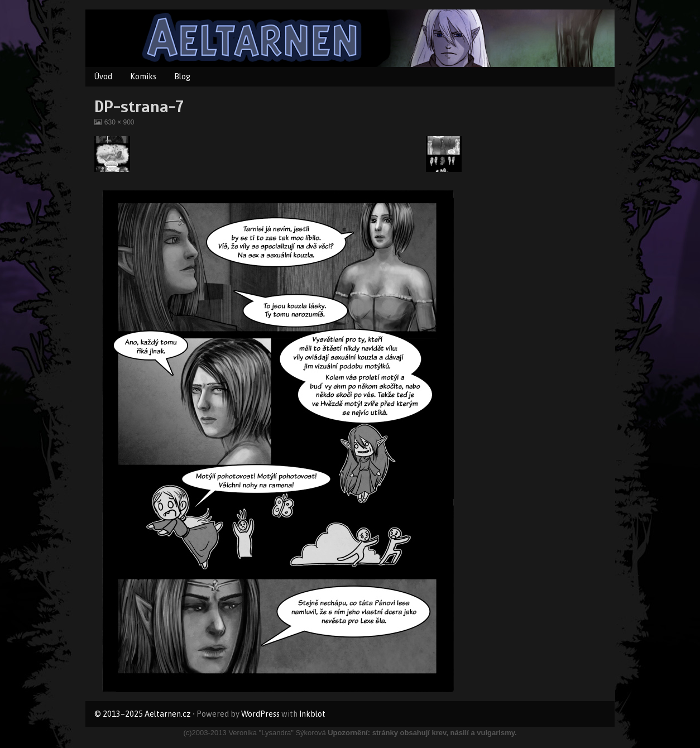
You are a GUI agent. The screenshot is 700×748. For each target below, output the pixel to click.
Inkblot (312, 714)
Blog (182, 76)
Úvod (103, 76)
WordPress (260, 714)
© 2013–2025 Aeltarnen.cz (143, 714)
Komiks (143, 76)
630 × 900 (119, 122)
